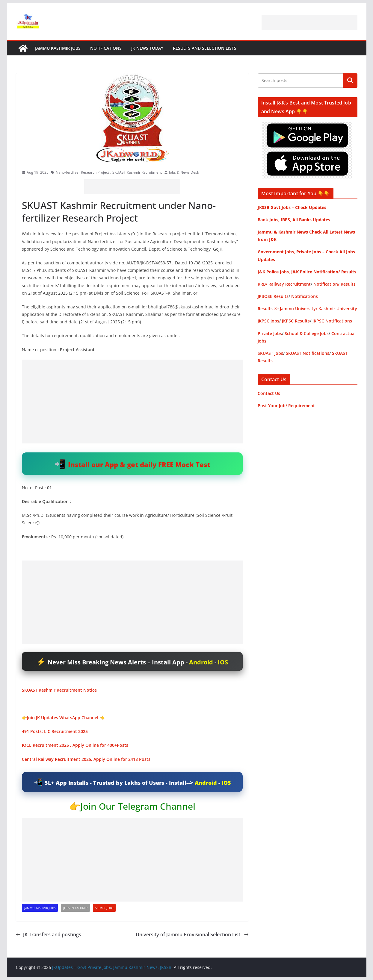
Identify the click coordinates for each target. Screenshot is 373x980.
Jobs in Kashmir (75, 908)
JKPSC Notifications (332, 321)
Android (201, 662)
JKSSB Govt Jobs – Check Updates (292, 207)
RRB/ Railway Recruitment (284, 284)
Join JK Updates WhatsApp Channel (63, 718)
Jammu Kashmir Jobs (58, 48)
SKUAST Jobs (104, 908)
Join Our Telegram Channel (138, 806)
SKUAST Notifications (308, 353)
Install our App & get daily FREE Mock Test (139, 464)
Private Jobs (270, 333)
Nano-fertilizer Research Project (82, 172)
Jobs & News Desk (184, 172)
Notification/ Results (335, 284)
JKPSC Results (296, 321)
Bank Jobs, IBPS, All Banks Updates (294, 220)
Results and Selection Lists (205, 48)
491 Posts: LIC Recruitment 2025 (55, 731)
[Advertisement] (309, 22)
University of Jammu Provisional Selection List (192, 934)
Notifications (106, 48)
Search (350, 81)
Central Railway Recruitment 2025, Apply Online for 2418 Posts (86, 759)
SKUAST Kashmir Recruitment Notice (59, 690)
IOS (223, 662)
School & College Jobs (307, 333)
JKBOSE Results (273, 296)
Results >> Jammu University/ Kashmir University (307, 309)
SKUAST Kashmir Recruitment (137, 172)
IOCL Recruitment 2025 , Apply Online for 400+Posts (75, 745)
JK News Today (147, 48)
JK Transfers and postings (49, 934)
